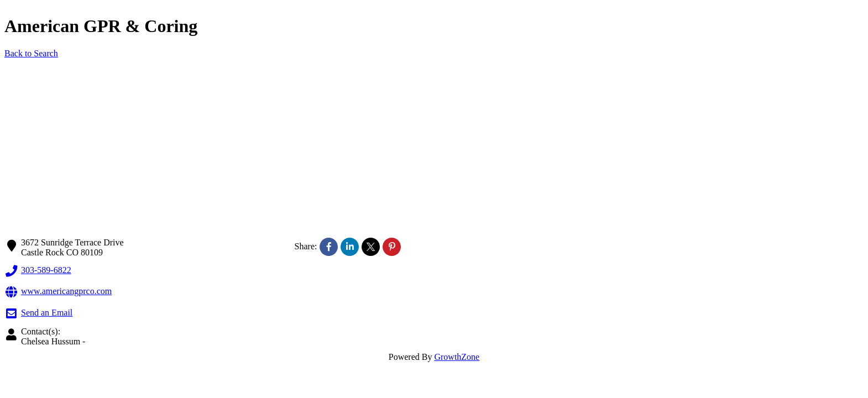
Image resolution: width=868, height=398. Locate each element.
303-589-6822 (38, 271)
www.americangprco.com (58, 292)
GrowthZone (457, 357)
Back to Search (31, 53)
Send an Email (38, 313)
